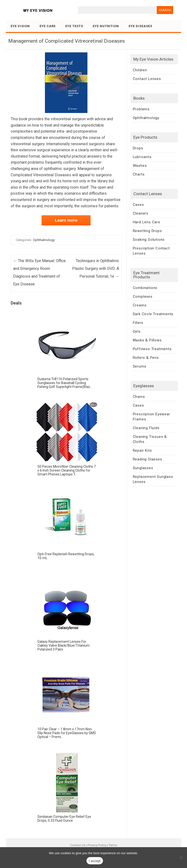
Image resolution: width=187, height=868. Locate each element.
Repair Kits (142, 450)
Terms (113, 845)
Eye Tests (74, 26)
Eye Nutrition (106, 26)
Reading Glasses (148, 459)
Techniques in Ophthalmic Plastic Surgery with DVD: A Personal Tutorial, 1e (96, 269)
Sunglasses (143, 468)
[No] (181, 858)
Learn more (66, 220)
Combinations (145, 288)
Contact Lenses (147, 79)
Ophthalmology (44, 240)
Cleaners (141, 213)
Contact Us (78, 845)
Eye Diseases (140, 26)
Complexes (143, 297)
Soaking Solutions (149, 240)
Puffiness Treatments (152, 349)
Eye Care (48, 26)
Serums (140, 366)
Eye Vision (20, 26)
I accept (95, 861)
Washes (140, 166)
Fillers (138, 323)
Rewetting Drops (147, 231)
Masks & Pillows (147, 340)
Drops (138, 148)
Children (140, 70)
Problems (141, 109)
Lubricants (142, 157)
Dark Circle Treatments (153, 314)
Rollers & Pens (146, 358)
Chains (139, 397)
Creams (140, 305)
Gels (137, 331)
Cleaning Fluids (146, 428)
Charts (139, 174)
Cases (138, 205)
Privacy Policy (97, 845)
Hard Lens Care (147, 222)
